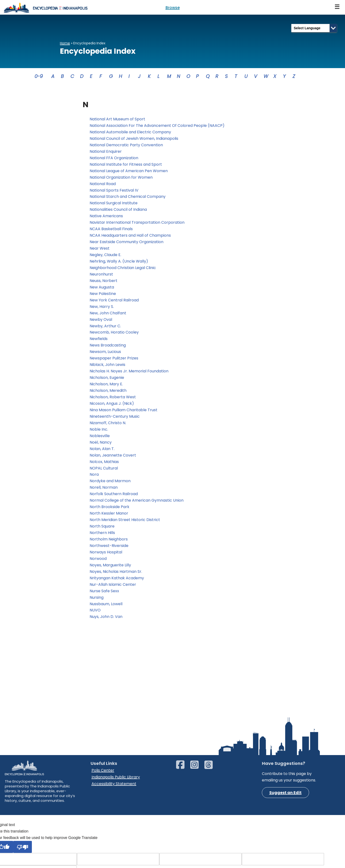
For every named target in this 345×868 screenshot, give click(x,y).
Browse (173, 8)
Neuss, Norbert (103, 282)
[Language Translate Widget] (314, 28)
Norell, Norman (104, 491)
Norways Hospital (106, 556)
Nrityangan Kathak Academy (117, 582)
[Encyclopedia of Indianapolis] (46, 7)
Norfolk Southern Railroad (114, 497)
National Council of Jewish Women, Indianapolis (134, 139)
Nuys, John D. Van (106, 621)
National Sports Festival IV (114, 191)
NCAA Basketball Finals (111, 230)
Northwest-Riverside (109, 550)
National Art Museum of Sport (117, 119)
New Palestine (103, 295)
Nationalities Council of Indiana (118, 211)
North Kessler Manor (109, 517)
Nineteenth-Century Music (115, 419)
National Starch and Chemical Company (128, 197)
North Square (102, 530)
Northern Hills (102, 537)
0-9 (39, 76)
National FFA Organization (114, 158)
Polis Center (103, 832)
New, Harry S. (102, 308)
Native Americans (106, 217)
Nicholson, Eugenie (107, 380)
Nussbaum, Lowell (106, 608)
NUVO (95, 615)
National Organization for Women (122, 178)
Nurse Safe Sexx (104, 595)
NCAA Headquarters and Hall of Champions (130, 237)
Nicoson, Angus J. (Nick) (112, 406)
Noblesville (100, 439)
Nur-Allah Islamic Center (113, 589)
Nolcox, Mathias (104, 465)
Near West (100, 250)
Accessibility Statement (114, 845)
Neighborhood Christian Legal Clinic (123, 269)
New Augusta (102, 289)
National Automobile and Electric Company (130, 132)
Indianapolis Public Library (116, 838)
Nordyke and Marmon (110, 484)
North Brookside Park (109, 510)
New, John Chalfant (108, 315)
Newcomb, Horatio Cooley (114, 334)
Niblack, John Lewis (107, 367)
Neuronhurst (102, 276)
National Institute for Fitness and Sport (126, 165)
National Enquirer (106, 152)
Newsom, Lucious (105, 354)
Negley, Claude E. (105, 256)
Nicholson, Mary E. (106, 387)
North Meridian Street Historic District (125, 524)
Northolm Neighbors (109, 543)
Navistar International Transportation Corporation (137, 224)
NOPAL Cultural (104, 471)
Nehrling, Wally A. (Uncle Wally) (119, 263)
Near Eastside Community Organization (126, 243)
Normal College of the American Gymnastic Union (137, 504)
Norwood (98, 563)
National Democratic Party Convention (127, 145)
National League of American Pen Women (129, 172)
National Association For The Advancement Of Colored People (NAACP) (157, 126)
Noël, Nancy (101, 445)
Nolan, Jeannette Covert (113, 458)
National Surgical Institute (114, 204)
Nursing (97, 602)
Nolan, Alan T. (102, 452)
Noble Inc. (99, 432)
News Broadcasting (108, 348)
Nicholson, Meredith (108, 393)
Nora (94, 478)
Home (65, 43)
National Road (103, 185)
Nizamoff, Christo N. (108, 426)
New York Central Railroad (114, 302)
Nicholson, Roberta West (113, 400)
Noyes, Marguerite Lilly (110, 569)
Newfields (99, 341)
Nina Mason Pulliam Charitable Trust (124, 413)
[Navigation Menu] (337, 7)
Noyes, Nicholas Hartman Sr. (116, 576)
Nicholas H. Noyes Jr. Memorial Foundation (129, 374)
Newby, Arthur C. (105, 328)
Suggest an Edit (285, 854)
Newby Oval (101, 321)
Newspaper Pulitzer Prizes (114, 361)
